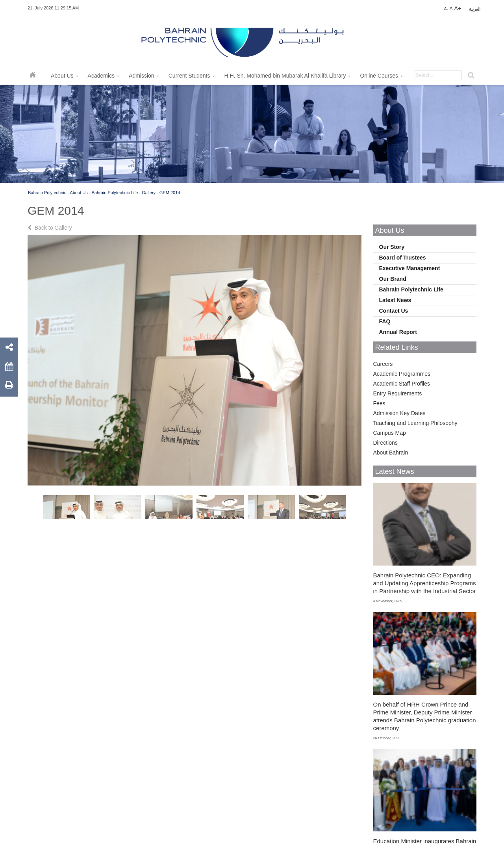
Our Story (392, 247)
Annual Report (398, 332)
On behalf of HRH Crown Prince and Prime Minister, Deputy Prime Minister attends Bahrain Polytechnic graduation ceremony (425, 716)
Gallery (149, 193)
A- (446, 9)
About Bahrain (391, 453)
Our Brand (393, 279)
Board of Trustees (403, 258)
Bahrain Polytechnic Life (115, 193)
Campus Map (390, 433)
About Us (79, 193)
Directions (385, 443)
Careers (383, 364)
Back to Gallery (51, 228)
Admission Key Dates (399, 413)
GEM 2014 (170, 193)
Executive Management (410, 268)
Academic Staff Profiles (402, 384)
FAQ (385, 321)
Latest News (395, 300)
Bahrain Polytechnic (47, 193)
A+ (458, 8)
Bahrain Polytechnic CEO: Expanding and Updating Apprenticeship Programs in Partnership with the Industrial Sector (425, 583)
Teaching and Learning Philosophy (415, 423)
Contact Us (394, 311)
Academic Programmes (402, 374)
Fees (379, 403)
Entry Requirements (398, 393)
